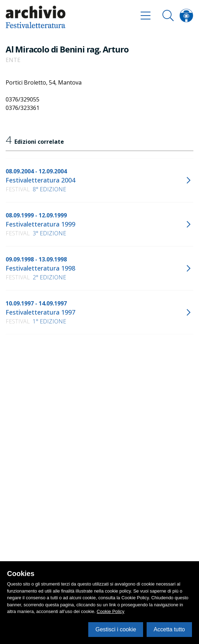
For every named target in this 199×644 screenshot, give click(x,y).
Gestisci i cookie (116, 629)
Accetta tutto (169, 629)
